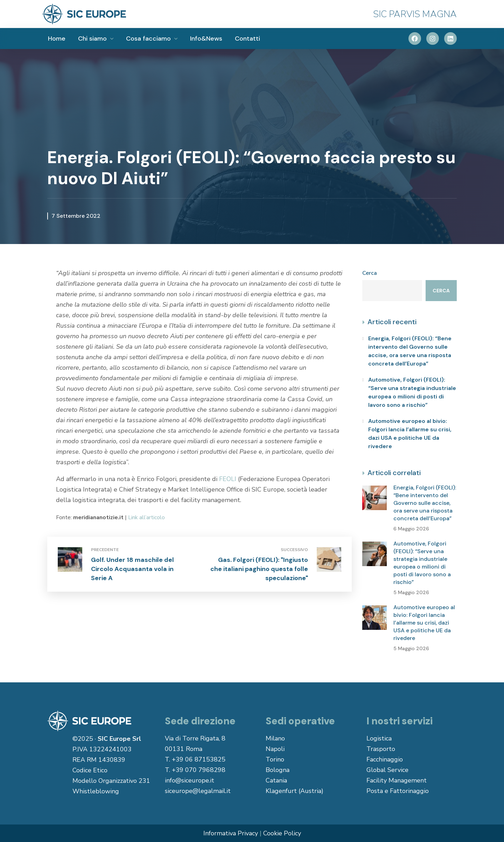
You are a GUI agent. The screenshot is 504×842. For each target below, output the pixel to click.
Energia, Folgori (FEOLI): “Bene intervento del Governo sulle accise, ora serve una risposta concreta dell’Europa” (410, 351)
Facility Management (397, 780)
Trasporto (381, 749)
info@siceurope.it (190, 780)
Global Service (387, 770)
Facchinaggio (385, 759)
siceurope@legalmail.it (198, 791)
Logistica (379, 738)
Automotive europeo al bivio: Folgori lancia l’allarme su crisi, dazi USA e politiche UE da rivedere (410, 434)
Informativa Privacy (231, 833)
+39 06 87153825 (199, 759)
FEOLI (228, 479)
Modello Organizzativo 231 (111, 781)
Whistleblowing (96, 791)
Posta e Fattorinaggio (398, 791)
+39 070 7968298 (199, 770)
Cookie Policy (282, 833)
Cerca (370, 273)
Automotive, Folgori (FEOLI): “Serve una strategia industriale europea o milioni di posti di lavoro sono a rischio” (412, 392)
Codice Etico (90, 770)
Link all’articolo (146, 517)
